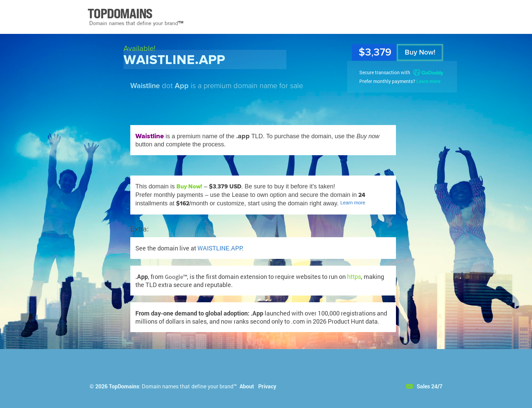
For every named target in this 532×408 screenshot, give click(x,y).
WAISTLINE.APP (220, 248)
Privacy (267, 386)
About (247, 386)
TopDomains (124, 386)
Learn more (428, 81)
